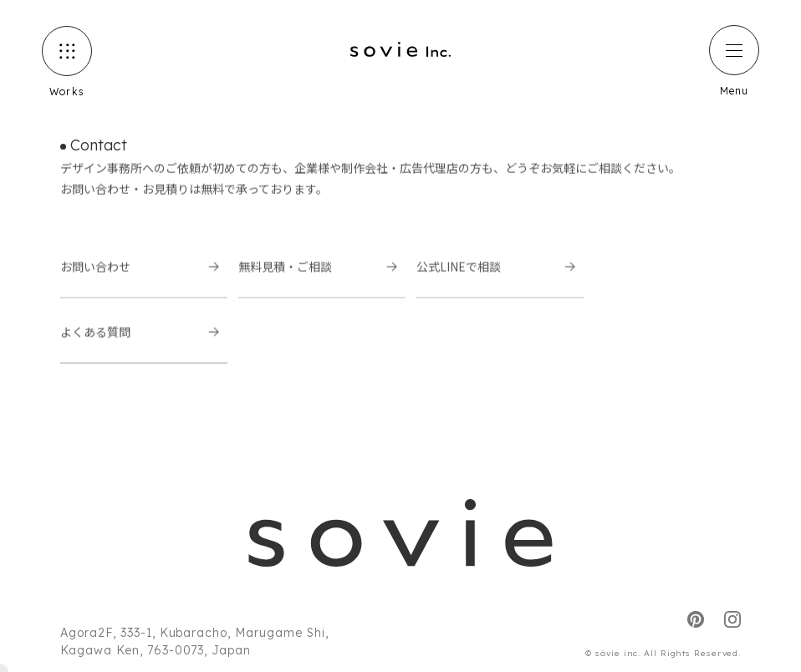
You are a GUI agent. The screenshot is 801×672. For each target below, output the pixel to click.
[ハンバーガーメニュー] (734, 50)
